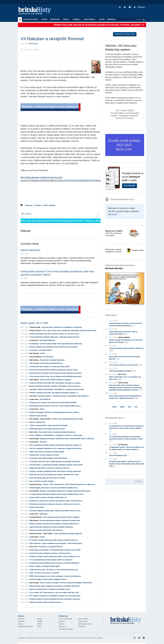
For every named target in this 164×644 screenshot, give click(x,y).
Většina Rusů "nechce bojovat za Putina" (44, 455)
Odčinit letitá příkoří (30, 250)
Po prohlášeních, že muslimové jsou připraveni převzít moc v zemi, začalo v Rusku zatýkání (126, 428)
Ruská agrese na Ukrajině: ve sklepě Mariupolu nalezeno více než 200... (55, 550)
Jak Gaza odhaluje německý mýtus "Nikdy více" (127, 350)
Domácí (40, 619)
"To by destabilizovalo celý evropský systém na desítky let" (51, 560)
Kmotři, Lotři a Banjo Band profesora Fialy (67, 419)
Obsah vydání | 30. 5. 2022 (34, 323)
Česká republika (49, 205)
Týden (114, 407)
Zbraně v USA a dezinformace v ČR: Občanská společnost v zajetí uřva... (69, 484)
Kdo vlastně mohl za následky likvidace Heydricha (57, 432)
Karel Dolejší (34, 439)
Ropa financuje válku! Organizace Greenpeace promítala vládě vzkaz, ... (56, 586)
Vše (136, 407)
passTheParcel (45, 399)
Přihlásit (139, 7)
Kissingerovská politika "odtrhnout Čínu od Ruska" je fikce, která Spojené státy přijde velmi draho (127, 464)
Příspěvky (112, 19)
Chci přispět (129, 186)
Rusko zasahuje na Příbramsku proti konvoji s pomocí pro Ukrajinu (126, 341)
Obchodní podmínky (66, 629)
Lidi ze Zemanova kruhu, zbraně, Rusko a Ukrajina (61, 517)
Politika (40, 621)
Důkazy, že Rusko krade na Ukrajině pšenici (45, 602)
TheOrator (43, 442)
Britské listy (36, 11)
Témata (66, 19)
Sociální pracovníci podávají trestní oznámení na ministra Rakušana (54, 563)
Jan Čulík (33, 389)
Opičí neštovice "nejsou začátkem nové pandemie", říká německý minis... (56, 543)
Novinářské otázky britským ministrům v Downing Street (50, 553)
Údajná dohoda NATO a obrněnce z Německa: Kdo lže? (50, 468)
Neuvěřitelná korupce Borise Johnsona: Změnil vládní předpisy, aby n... (56, 406)
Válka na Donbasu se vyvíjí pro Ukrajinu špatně (47, 452)
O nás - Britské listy (66, 619)
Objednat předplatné (125, 34)
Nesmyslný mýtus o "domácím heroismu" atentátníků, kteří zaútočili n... (64, 396)
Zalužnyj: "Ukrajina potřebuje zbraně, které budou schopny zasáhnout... (56, 471)
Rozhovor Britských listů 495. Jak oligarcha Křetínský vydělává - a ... (55, 393)
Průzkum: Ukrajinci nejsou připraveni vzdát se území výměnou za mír (55, 556)
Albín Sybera (34, 360)
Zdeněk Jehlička (124, 337)
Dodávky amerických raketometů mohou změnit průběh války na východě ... (68, 439)
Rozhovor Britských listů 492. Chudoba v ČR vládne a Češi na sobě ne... (55, 386)
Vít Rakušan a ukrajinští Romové (50, 547)
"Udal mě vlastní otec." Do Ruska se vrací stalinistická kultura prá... (54, 570)
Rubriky (77, 19)
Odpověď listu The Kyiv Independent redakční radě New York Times (54, 475)
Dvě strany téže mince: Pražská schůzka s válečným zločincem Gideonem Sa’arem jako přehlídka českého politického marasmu (126, 388)
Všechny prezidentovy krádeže (123, 371)
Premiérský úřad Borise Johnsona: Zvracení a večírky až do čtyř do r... (55, 504)
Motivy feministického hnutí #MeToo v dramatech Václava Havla (61, 389)
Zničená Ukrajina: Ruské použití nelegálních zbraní (48, 579)
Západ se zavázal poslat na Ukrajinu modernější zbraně (50, 589)
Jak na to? (113, 214)
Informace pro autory (85, 624)
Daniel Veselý (123, 383)
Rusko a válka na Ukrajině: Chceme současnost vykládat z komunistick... (66, 583)
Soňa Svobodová (36, 357)
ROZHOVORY (55, 19)
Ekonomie (21, 621)
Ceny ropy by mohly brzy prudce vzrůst (126, 365)
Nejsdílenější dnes (114, 418)
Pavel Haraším (46, 419)
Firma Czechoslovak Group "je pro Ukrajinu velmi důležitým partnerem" (56, 376)
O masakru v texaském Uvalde (41, 350)
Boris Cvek (34, 44)
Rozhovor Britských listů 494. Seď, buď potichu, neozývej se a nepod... (55, 383)
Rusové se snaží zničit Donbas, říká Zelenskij (46, 530)
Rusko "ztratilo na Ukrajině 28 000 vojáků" (45, 566)
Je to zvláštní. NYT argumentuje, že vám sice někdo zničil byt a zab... (55, 593)
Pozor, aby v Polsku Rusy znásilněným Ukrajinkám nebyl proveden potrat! (69, 331)
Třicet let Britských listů (119, 456)
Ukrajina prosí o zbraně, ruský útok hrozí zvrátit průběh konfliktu (53, 403)
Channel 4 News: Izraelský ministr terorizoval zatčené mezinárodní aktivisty (126, 325)
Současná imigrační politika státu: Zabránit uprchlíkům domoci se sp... (55, 511)
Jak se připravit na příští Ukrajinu (42, 481)
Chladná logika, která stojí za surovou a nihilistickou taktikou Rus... (54, 488)
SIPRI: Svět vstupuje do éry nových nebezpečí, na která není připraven (55, 576)
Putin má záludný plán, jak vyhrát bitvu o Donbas (47, 478)
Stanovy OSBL (83, 619)
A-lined (42, 537)
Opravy (61, 624)
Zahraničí (21, 619)
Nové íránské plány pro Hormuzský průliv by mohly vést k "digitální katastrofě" (125, 397)
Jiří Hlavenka (123, 445)
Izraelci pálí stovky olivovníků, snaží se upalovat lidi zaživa (123, 333)
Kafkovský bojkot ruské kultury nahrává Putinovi (47, 429)
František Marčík (36, 517)
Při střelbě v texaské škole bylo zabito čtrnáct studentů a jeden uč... (54, 540)
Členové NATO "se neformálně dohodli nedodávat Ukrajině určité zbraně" (56, 465)
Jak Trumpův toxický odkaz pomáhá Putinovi (46, 363)
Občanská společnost (25, 626)
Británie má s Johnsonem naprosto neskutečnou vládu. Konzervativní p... (56, 501)
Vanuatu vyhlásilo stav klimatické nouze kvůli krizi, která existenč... (54, 347)
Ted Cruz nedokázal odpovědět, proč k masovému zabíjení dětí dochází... (56, 448)
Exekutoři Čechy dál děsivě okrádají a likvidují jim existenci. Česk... (54, 370)
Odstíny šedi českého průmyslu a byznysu (55, 380)
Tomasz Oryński (35, 331)
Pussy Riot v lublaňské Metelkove (52, 360)
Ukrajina (38, 205)
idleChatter (43, 514)
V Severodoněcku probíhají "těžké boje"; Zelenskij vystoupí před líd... (55, 337)
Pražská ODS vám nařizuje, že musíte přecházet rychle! (50, 367)
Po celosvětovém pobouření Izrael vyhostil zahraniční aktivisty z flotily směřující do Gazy (126, 439)
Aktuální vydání (31, 19)
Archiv (44, 19)
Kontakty (62, 621)
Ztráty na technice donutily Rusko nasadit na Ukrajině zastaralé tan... (55, 524)
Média (39, 624)
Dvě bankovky (48, 357)
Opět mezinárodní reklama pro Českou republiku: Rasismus (51, 527)
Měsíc (122, 407)
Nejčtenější (90, 19)
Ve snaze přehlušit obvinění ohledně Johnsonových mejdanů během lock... (57, 494)
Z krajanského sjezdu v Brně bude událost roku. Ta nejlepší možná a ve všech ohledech (127, 448)
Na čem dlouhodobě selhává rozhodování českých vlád (60, 521)
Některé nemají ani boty (38, 416)
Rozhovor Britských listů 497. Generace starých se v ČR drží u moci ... (55, 334)
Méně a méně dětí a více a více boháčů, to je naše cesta (125, 378)
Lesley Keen (34, 340)
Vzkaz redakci (83, 621)
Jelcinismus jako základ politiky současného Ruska (48, 458)
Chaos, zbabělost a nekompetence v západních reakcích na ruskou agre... (56, 435)
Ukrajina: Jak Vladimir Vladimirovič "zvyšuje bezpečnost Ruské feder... (66, 491)
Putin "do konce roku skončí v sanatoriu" (45, 573)
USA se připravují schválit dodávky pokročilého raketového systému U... (56, 445)
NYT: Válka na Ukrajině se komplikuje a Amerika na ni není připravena (55, 596)
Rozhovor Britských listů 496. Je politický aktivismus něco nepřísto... (55, 412)
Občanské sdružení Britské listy (43, 638)
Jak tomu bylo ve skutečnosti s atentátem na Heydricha (62, 327)
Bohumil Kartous (36, 484)
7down (42, 409)
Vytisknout (27, 214)
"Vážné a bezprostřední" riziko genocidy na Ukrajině (48, 425)
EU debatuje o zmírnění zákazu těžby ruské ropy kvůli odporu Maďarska (56, 344)
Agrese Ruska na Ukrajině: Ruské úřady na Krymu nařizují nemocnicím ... (56, 373)
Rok (130, 407)
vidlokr (42, 353)
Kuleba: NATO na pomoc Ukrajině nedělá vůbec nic (48, 497)
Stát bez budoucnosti (37, 422)
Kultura (20, 624)
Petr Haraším (34, 353)
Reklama (62, 626)
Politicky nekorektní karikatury (120, 267)
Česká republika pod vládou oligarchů (68, 534)
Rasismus (29, 205)
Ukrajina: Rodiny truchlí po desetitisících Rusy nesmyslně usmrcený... (55, 599)
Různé (39, 626)
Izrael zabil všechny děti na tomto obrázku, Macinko (125, 358)
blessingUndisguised (47, 340)
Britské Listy (126, 621)
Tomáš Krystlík (35, 327)
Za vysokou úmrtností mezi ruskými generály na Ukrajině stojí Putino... (55, 462)
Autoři (102, 19)
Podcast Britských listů (120, 199)
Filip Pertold (34, 521)
